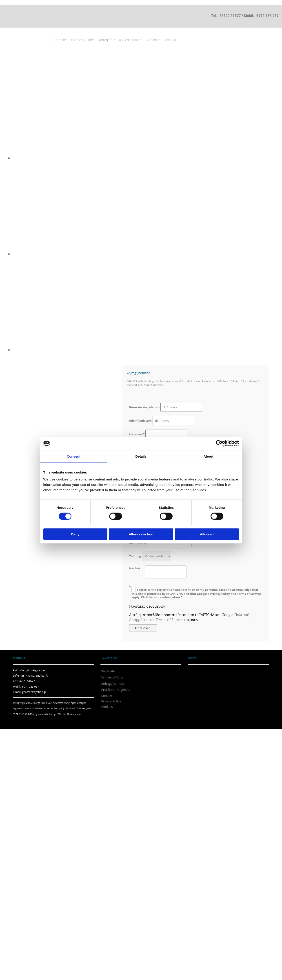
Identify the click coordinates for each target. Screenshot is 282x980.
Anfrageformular (113, 683)
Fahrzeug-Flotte (112, 677)
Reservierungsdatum (144, 407)
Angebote (154, 40)
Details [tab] (141, 456)
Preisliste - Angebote (116, 690)
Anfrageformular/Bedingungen (120, 40)
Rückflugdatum (140, 421)
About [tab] (209, 456)
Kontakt (171, 40)
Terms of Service (170, 620)
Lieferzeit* (137, 434)
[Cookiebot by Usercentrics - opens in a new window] (219, 443)
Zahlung (135, 556)
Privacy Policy (111, 701)
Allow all (207, 534)
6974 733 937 (268, 16)
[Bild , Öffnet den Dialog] (147, 158)
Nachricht (136, 568)
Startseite (60, 40)
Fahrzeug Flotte (83, 40)
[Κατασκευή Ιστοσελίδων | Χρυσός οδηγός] (17, 723)
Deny (75, 534)
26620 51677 (230, 16)
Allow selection (141, 534)
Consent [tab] (74, 456)
